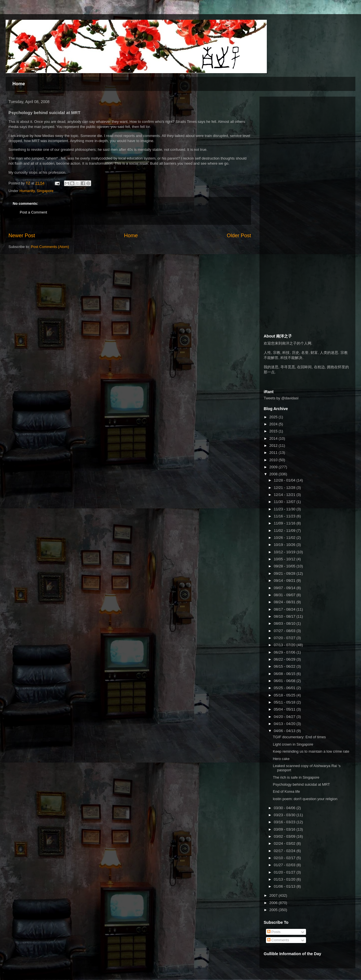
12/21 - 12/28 (285, 488)
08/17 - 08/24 (285, 609)
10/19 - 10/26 (285, 545)
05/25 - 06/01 (285, 688)
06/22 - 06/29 (285, 659)
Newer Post (22, 236)
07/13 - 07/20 (285, 645)
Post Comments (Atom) (50, 247)
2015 (274, 431)
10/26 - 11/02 (285, 538)
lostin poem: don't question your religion (305, 799)
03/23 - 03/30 (285, 815)
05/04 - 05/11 (285, 709)
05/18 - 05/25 (285, 695)
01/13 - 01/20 (285, 879)
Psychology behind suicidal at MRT (301, 784)
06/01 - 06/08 (285, 681)
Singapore (45, 191)
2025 (274, 417)
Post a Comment (33, 212)
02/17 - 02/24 (285, 851)
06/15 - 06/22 (285, 666)
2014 (274, 438)
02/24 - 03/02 (285, 843)
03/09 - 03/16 (285, 829)
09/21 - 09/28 (285, 573)
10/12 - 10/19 (285, 552)
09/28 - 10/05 (285, 566)
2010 (274, 460)
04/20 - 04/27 (285, 717)
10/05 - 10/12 (285, 559)
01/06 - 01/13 (285, 886)
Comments (278, 940)
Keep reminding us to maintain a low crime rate (311, 751)
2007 (274, 895)
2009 (274, 467)
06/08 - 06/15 (285, 674)
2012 (274, 446)
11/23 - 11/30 (285, 509)
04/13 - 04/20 (285, 724)
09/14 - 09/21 (285, 581)
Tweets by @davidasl (281, 398)
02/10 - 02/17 (285, 858)
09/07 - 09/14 (285, 588)
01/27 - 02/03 (285, 865)
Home (19, 84)
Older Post (239, 236)
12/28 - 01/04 (285, 480)
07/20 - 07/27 (285, 638)
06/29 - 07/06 (285, 652)
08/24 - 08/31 (285, 602)
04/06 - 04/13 (285, 731)
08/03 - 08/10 (285, 623)
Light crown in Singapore (293, 744)
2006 (274, 903)
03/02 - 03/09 (285, 836)
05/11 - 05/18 (285, 702)
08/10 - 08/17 (285, 616)
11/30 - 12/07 (285, 502)
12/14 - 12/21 (285, 495)
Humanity (27, 191)
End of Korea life (286, 791)
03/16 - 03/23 (285, 822)
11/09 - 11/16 (285, 523)
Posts (274, 932)
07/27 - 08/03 (285, 631)
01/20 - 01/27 (285, 872)
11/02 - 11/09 (285, 531)
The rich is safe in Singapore (296, 777)
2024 (274, 424)
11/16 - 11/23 (285, 516)
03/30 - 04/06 (285, 808)
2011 (274, 453)
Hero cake (281, 759)
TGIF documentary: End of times (299, 737)
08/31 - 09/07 (285, 595)
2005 (274, 910)
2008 (274, 474)
